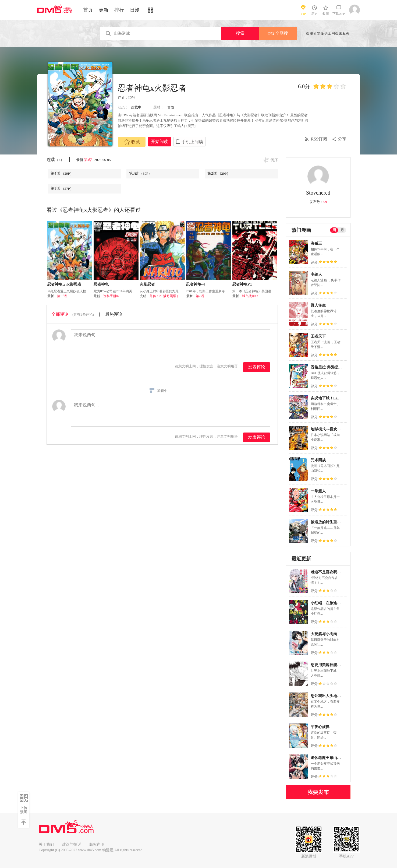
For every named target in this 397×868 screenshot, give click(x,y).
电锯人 (316, 274)
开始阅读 (159, 141)
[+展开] (190, 126)
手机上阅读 (192, 142)
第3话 (141, 173)
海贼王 (316, 243)
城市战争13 (250, 296)
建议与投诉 (72, 844)
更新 (104, 10)
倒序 (274, 160)
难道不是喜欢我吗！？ (329, 572)
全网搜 (278, 33)
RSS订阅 (319, 139)
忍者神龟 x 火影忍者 (64, 284)
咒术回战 (318, 460)
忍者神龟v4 (196, 284)
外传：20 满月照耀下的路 (168, 296)
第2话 (219, 173)
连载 (55, 159)
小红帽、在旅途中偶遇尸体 (333, 603)
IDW (132, 97)
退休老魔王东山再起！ (329, 758)
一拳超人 (318, 491)
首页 (88, 10)
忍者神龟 (101, 284)
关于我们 (46, 844)
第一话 (62, 296)
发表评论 (257, 367)
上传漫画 (24, 810)
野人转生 (318, 305)
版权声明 (97, 844)
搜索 (240, 33)
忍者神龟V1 (242, 284)
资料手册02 (111, 296)
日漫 (135, 10)
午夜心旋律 (320, 727)
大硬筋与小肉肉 (324, 634)
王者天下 (318, 336)
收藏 (132, 142)
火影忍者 (147, 284)
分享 (342, 139)
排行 (119, 10)
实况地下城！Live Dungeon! (334, 398)
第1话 (62, 189)
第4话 (89, 160)
